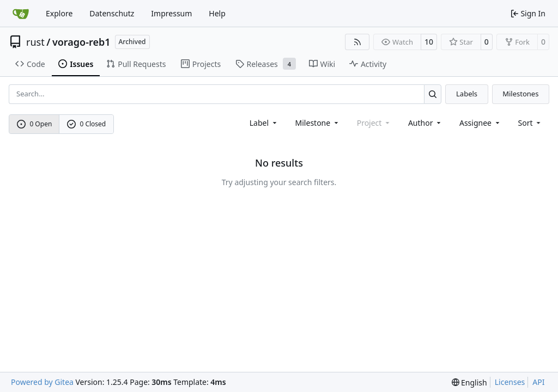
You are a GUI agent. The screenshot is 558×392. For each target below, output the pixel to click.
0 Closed (87, 124)
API (538, 382)
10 (429, 42)
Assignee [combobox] (480, 123)
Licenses (510, 382)
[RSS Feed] (357, 42)
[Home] (21, 14)
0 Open (35, 124)
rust (35, 42)
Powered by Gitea (42, 382)
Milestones (520, 94)
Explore (59, 13)
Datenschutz (112, 13)
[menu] (530, 123)
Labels (467, 94)
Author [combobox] (425, 123)
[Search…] (433, 94)
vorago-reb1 (81, 42)
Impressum (171, 13)
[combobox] (264, 123)
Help (217, 13)
